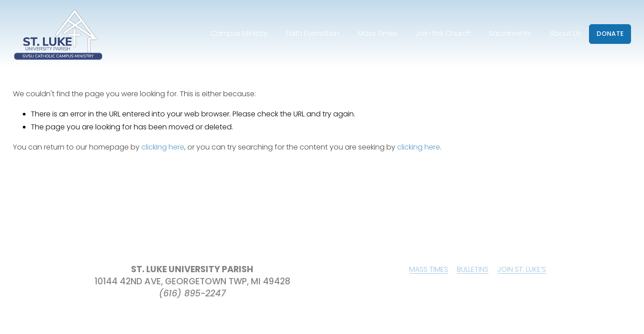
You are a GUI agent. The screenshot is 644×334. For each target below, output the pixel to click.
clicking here (163, 147)
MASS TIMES (429, 269)
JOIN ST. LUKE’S (522, 269)
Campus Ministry (239, 33)
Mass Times (378, 33)
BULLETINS (473, 269)
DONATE (610, 34)
